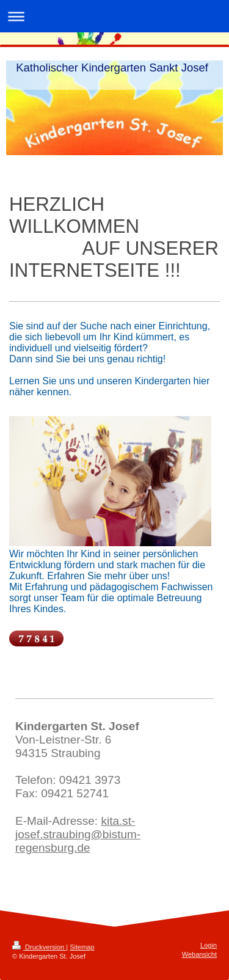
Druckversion (39, 947)
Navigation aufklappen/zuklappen (114, 16)
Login (209, 945)
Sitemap (82, 947)
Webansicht (199, 954)
